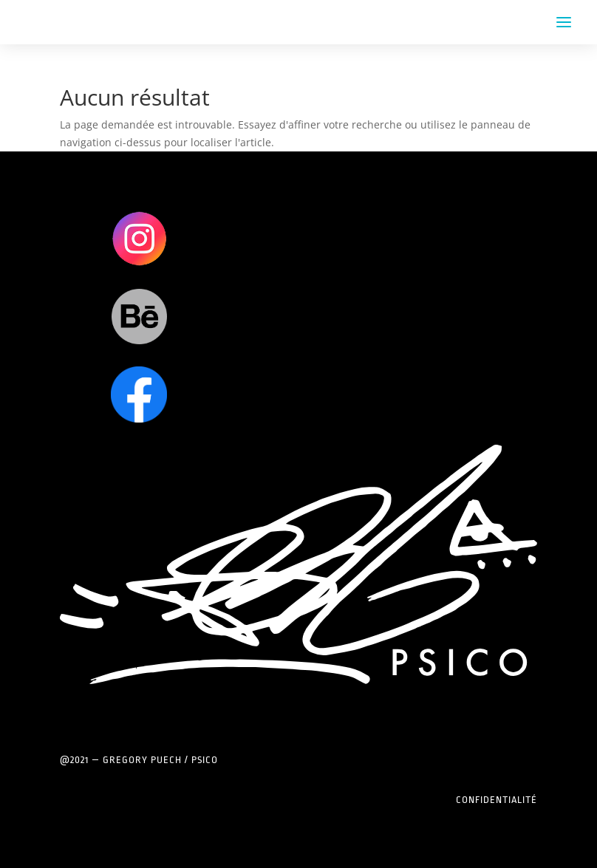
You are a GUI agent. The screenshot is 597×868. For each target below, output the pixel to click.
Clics (139, 238)
